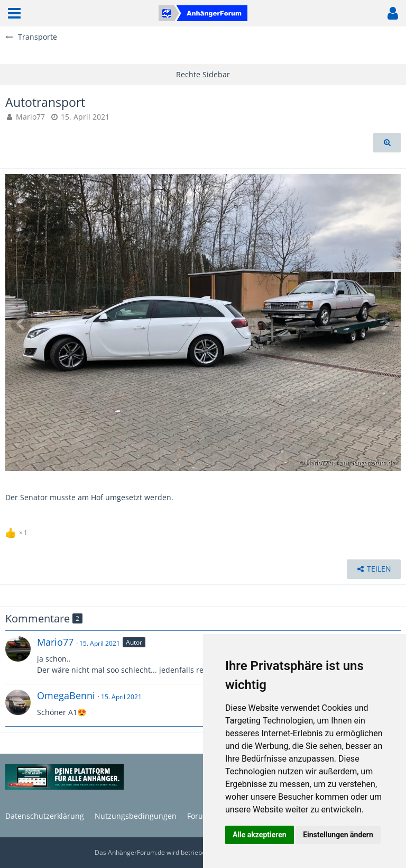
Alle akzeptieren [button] (260, 835)
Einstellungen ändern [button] (338, 835)
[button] (14, 13)
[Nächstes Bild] (385, 323)
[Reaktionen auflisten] (18, 531)
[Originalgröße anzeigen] (387, 143)
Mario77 (30, 117)
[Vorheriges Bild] (21, 323)
